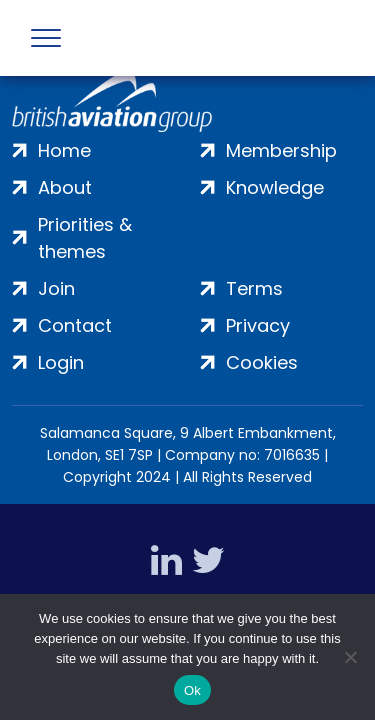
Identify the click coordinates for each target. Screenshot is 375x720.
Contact (75, 325)
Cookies (262, 362)
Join (56, 288)
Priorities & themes (85, 238)
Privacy (258, 325)
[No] (350, 657)
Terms (254, 288)
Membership (281, 150)
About (65, 187)
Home (64, 150)
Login (61, 362)
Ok (192, 690)
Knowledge (275, 187)
